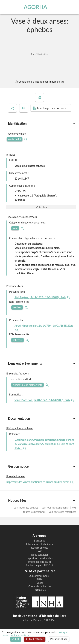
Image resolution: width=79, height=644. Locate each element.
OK (16, 639)
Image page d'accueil (39, 562)
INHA (39, 579)
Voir (41, 207)
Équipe (40, 583)
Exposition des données (40, 558)
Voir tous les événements (55, 508)
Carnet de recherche (39, 586)
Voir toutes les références (62, 512)
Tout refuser (35, 639)
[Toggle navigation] (75, 7)
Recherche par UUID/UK (39, 565)
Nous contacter (40, 555)
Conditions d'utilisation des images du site (39, 82)
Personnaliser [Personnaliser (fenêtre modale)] (59, 639)
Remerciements (39, 548)
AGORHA (35, 7)
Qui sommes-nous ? (40, 576)
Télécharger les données (50, 108)
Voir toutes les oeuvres (26, 508)
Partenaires (40, 590)
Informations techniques (39, 544)
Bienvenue (40, 541)
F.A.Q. (40, 551)
